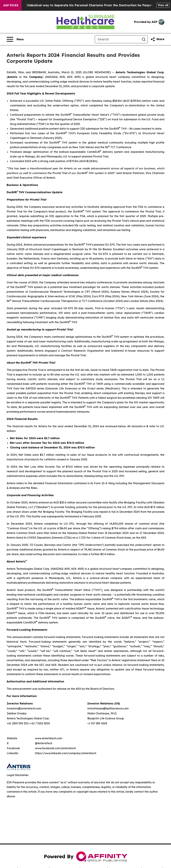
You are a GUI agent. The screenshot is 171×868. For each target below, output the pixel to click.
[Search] (117, 39)
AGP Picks (11, 5)
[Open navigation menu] (15, 39)
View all (163, 5)
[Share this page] (157, 39)
